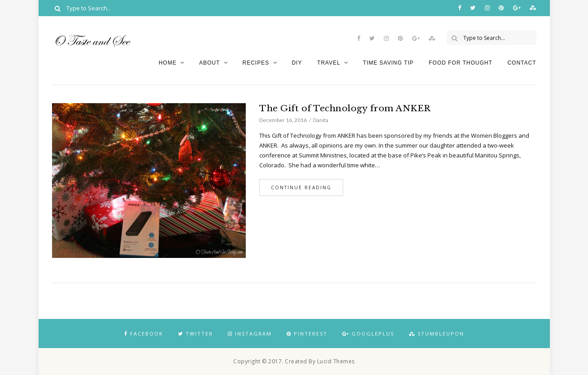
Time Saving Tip (388, 63)
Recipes (256, 63)
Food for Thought (461, 63)
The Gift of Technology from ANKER (345, 108)
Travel (329, 63)
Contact (522, 63)
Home (168, 63)
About (209, 63)
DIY (297, 63)
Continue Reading (301, 187)
